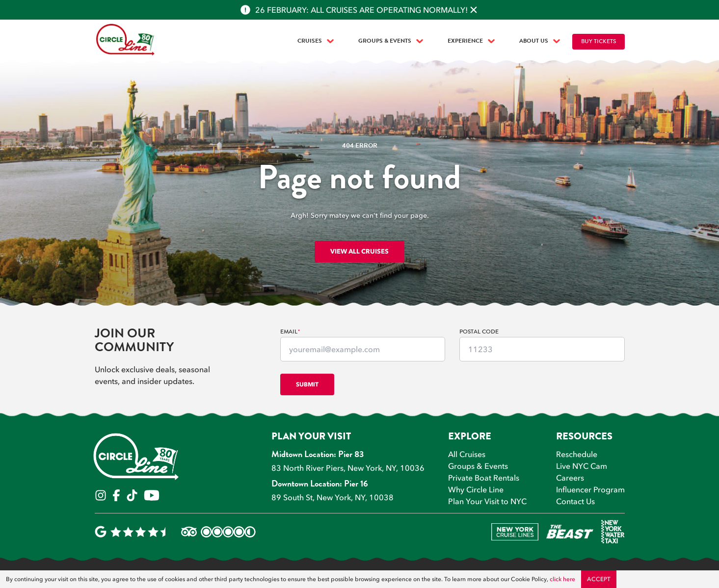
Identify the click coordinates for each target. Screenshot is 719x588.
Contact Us (575, 501)
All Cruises (467, 454)
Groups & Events (391, 41)
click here (562, 579)
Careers (570, 478)
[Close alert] (474, 10)
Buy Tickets (599, 42)
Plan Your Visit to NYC (487, 501)
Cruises (316, 41)
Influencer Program (590, 489)
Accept (599, 579)
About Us (540, 41)
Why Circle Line (476, 489)
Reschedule (577, 454)
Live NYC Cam (582, 466)
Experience (471, 41)
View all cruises (359, 251)
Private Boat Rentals (484, 478)
